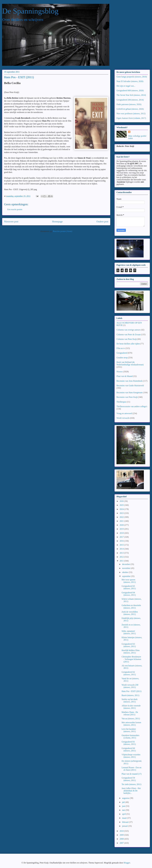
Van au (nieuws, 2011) (131, 719)
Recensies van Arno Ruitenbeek (130, 381)
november (126, 568)
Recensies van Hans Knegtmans (130, 392)
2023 (122, 513)
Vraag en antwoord (124, 413)
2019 (122, 529)
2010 (122, 831)
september (127, 576)
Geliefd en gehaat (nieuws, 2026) (130, 109)
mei (124, 810)
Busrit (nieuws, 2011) (130, 695)
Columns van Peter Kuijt (127, 339)
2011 (122, 561)
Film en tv (121, 348)
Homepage (57, 222)
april (124, 814)
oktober (125, 572)
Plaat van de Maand (125, 376)
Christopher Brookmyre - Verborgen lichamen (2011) (131, 659)
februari (126, 822)
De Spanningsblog (30, 11)
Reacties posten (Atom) (63, 231)
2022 (122, 517)
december (126, 564)
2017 (122, 537)
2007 (122, 843)
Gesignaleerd (122, 353)
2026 (122, 501)
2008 (122, 839)
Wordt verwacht (123, 418)
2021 (122, 521)
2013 (122, 553)
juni (124, 806)
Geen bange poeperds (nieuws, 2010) (132, 77)
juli (124, 802)
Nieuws (120, 372)
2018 (122, 533)
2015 (122, 545)
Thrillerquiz (121, 402)
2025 (122, 505)
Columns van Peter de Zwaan (128, 334)
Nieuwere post (11, 222)
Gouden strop (122, 358)
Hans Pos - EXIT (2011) (132, 691)
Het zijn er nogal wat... (126, 86)
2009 (122, 835)
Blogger (127, 863)
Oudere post (102, 222)
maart (125, 818)
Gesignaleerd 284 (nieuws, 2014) (130, 100)
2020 (122, 525)
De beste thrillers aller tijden (128, 344)
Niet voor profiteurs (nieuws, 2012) (131, 114)
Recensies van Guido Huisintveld (130, 385)
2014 (122, 549)
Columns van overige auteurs (128, 330)
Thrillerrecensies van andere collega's (132, 406)
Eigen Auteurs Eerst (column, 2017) (131, 118)
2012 (122, 557)
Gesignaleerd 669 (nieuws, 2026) (130, 90)
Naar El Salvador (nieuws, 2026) (130, 81)
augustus (126, 798)
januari (125, 826)
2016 (122, 541)
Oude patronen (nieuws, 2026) (129, 104)
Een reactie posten (15, 209)
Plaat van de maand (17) (132, 774)
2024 (122, 509)
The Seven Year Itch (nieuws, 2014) (131, 95)
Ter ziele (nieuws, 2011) (131, 784)
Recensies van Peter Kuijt (127, 397)
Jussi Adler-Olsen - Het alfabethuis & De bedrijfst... (131, 791)
